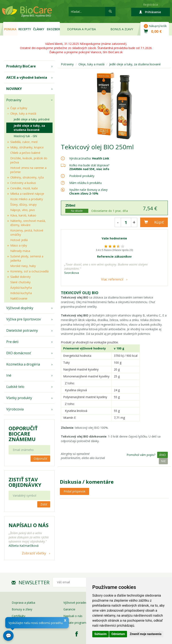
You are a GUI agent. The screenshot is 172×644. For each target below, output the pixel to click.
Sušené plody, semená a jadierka (27, 258)
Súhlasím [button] (101, 634)
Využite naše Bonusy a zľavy (88, 192)
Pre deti (12, 342)
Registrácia (151, 4)
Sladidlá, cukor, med (24, 142)
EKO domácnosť (19, 353)
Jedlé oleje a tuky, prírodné (32, 119)
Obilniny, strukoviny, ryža (27, 177)
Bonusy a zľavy (22, 609)
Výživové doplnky (20, 308)
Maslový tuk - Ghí (25, 136)
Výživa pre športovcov (24, 319)
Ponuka (10, 29)
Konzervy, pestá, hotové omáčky (27, 232)
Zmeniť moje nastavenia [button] (146, 634)
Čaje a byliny (19, 108)
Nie (163, 461)
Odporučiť (40, 459)
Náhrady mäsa (20, 251)
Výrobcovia (15, 409)
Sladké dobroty (20, 277)
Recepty (25, 29)
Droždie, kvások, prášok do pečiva (29, 160)
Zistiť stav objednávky (25, 482)
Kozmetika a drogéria (23, 364)
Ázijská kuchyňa (21, 288)
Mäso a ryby (19, 245)
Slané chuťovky (20, 282)
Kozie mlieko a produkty (27, 199)
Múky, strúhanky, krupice (27, 147)
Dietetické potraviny (22, 330)
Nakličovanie (19, 298)
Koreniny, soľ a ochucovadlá (29, 271)
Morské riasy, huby (23, 266)
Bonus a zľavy (122, 29)
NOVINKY (14, 89)
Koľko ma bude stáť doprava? (89, 165)
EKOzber (53, 29)
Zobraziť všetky (34, 553)
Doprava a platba (82, 29)
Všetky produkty (19, 398)
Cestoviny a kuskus (23, 183)
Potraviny (14, 100)
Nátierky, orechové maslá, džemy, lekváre (28, 223)
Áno (162, 455)
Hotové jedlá (19, 240)
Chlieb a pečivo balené (25, 153)
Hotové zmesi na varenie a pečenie (28, 170)
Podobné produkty (82, 176)
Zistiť (44, 504)
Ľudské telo (15, 387)
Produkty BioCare (21, 66)
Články (39, 29)
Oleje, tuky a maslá (23, 113)
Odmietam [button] (118, 634)
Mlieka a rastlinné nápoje (27, 194)
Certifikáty (19, 616)
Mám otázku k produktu (85, 183)
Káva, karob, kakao (23, 215)
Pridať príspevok (74, 491)
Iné (9, 375)
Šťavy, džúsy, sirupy (23, 204)
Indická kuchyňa (21, 293)
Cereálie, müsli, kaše (24, 188)
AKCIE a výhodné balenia (27, 77)
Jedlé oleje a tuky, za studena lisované (29, 128)
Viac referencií (112, 279)
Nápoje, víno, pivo (23, 210)
